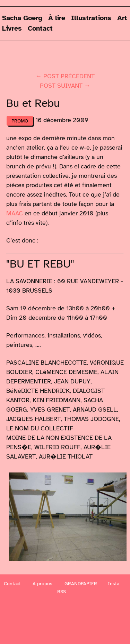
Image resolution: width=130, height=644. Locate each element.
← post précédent (65, 76)
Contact (40, 28)
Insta (114, 584)
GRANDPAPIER (81, 584)
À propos (42, 584)
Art (122, 18)
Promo (20, 121)
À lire (57, 18)
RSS (62, 592)
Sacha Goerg (22, 18)
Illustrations (91, 18)
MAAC (15, 213)
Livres (12, 28)
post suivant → (65, 86)
